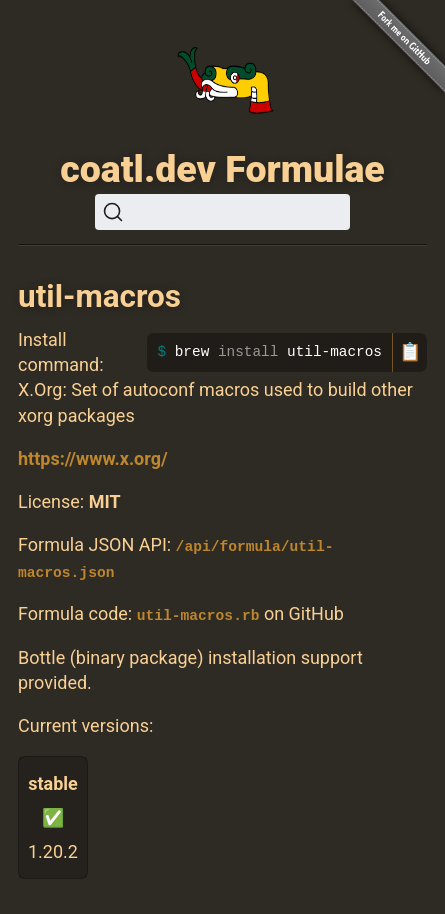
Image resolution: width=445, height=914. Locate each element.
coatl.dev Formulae (222, 169)
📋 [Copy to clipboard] (410, 352)
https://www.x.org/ (93, 458)
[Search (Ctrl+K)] (222, 212)
